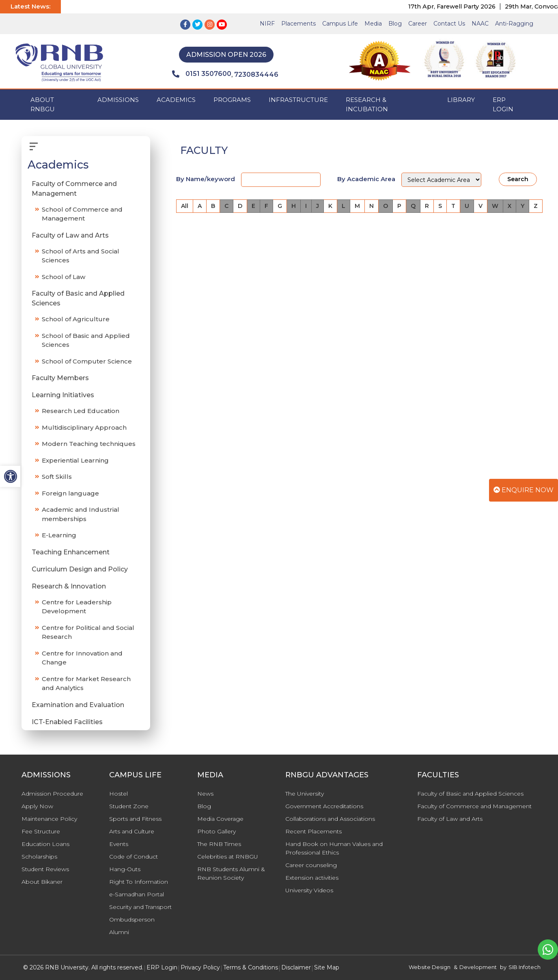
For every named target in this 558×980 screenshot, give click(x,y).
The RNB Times (219, 844)
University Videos (309, 890)
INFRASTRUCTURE (298, 100)
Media (373, 24)
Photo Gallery (217, 831)
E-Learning (59, 535)
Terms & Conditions (251, 967)
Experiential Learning (75, 460)
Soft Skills (57, 477)
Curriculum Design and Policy (80, 569)
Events (119, 844)
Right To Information (139, 882)
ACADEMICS (176, 100)
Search (518, 179)
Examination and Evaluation (78, 705)
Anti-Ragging (514, 24)
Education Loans (45, 844)
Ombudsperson (132, 919)
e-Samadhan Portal (137, 894)
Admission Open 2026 (226, 55)
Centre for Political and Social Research (88, 632)
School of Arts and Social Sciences (81, 256)
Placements (298, 24)
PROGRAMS (232, 100)
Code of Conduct (134, 857)
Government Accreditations (324, 806)
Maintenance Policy (49, 819)
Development (478, 967)
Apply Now (37, 806)
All (185, 206)
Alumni (119, 932)
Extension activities (312, 878)
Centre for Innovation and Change (82, 658)
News (205, 794)
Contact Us (449, 24)
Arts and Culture (132, 831)
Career (418, 24)
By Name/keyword (206, 179)
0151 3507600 (202, 74)
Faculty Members (60, 378)
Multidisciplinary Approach (84, 427)
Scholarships (39, 857)
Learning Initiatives (63, 395)
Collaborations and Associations (330, 819)
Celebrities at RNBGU (228, 857)
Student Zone (129, 806)
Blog (395, 24)
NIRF (267, 24)
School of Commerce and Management (82, 214)
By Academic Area (366, 179)
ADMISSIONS (118, 100)
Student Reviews (45, 869)
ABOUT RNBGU (43, 104)
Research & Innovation (69, 586)
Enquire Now (524, 490)
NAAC (480, 24)
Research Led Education (81, 411)
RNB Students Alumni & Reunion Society (231, 873)
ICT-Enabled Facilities (67, 722)
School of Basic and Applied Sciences (86, 340)
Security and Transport (140, 907)
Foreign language (70, 493)
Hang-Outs (125, 869)
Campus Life (340, 24)
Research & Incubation (367, 104)
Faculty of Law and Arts (70, 235)
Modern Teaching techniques (89, 444)
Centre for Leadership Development (77, 607)
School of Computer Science (87, 361)
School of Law (64, 277)
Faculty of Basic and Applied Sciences (78, 298)
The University (305, 794)
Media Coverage (220, 819)
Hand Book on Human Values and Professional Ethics (334, 848)
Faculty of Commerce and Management (74, 189)
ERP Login (503, 104)
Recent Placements (313, 831)
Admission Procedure (52, 794)
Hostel (118, 794)
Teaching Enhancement (71, 552)
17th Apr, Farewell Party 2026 (460, 6)
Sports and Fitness (135, 819)
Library (461, 100)
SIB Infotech (525, 967)
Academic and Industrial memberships (81, 514)
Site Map (327, 967)
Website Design (430, 967)
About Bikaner (42, 882)
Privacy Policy (200, 967)
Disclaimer (296, 967)
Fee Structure (41, 831)
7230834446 (256, 75)
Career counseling (311, 865)
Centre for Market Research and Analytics (86, 684)
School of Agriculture (76, 319)
